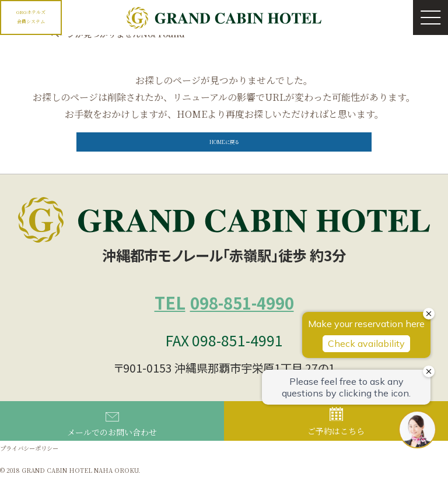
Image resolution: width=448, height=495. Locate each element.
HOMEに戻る (224, 150)
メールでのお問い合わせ (112, 442)
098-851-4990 (224, 315)
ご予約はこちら (336, 440)
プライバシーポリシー (38, 465)
